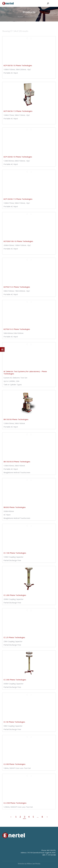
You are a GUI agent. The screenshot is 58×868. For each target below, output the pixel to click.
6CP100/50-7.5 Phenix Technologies (18, 111)
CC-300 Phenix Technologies (15, 680)
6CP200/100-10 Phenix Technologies (18, 241)
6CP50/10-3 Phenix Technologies (17, 329)
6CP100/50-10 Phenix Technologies (18, 65)
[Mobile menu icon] (53, 3)
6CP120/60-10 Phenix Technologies (18, 157)
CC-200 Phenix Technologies (15, 595)
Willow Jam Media (33, 864)
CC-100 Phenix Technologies (15, 553)
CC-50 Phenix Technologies (14, 722)
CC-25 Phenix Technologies (14, 637)
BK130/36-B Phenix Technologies (17, 462)
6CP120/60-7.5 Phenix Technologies (18, 199)
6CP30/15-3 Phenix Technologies (17, 287)
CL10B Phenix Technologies (14, 764)
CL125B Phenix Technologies (15, 803)
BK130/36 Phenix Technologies (16, 419)
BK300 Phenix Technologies (15, 507)
